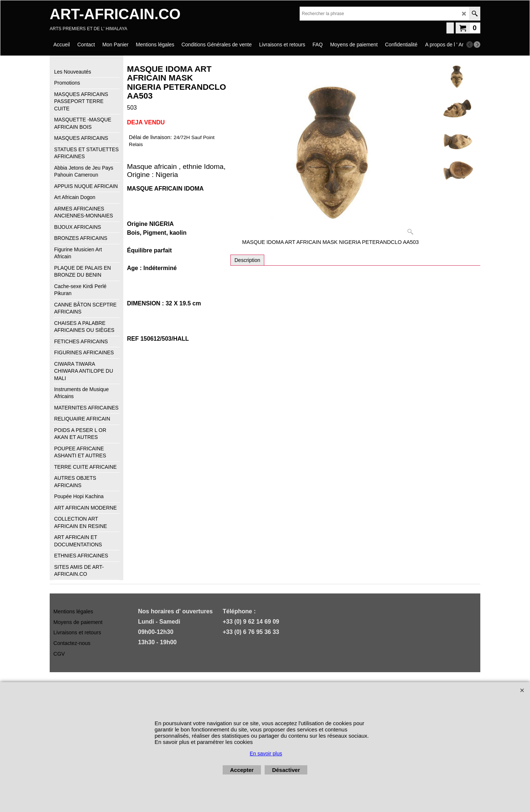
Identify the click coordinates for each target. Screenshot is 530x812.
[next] (477, 45)
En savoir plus (266, 754)
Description (247, 260)
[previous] (470, 45)
